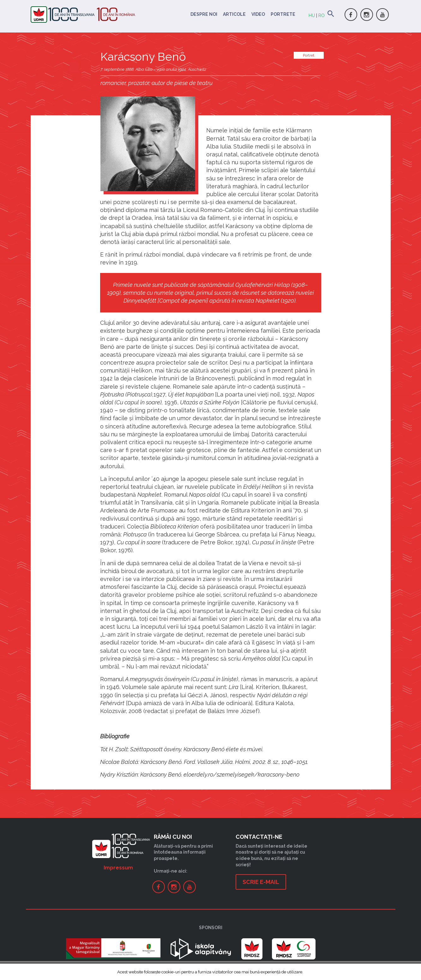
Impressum (118, 868)
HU (312, 15)
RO (322, 15)
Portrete (283, 14)
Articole (234, 14)
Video (258, 14)
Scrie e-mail (261, 882)
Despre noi (204, 14)
